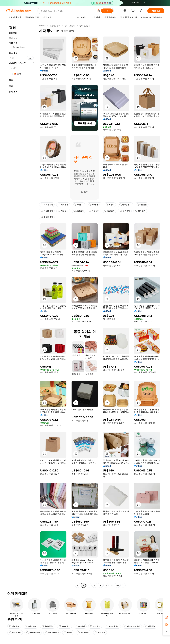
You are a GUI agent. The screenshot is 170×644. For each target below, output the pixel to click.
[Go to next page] (123, 585)
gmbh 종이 (65, 626)
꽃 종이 (68, 633)
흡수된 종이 (15, 633)
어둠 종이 (150, 626)
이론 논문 (142, 205)
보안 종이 (95, 626)
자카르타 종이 (33, 633)
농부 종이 (125, 211)
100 (117, 585)
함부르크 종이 (52, 633)
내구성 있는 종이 (132, 626)
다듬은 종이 (47, 211)
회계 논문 (63, 205)
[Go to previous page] (78, 585)
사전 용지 (94, 211)
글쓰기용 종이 (112, 626)
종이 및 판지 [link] (85, 26)
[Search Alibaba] (67, 11)
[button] (98, 11)
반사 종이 (140, 211)
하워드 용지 (47, 217)
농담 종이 (109, 211)
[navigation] (22, 306)
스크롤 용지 (94, 205)
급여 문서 (100, 633)
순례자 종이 (48, 626)
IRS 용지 (80, 626)
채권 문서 (63, 211)
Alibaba (42, 26)
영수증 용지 (125, 205)
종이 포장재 (70, 26)
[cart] (134, 11)
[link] (166, 617)
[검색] (107, 11)
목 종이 (110, 205)
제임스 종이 (84, 633)
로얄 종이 (79, 211)
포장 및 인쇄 (55, 26)
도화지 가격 (47, 205)
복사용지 (78, 205)
